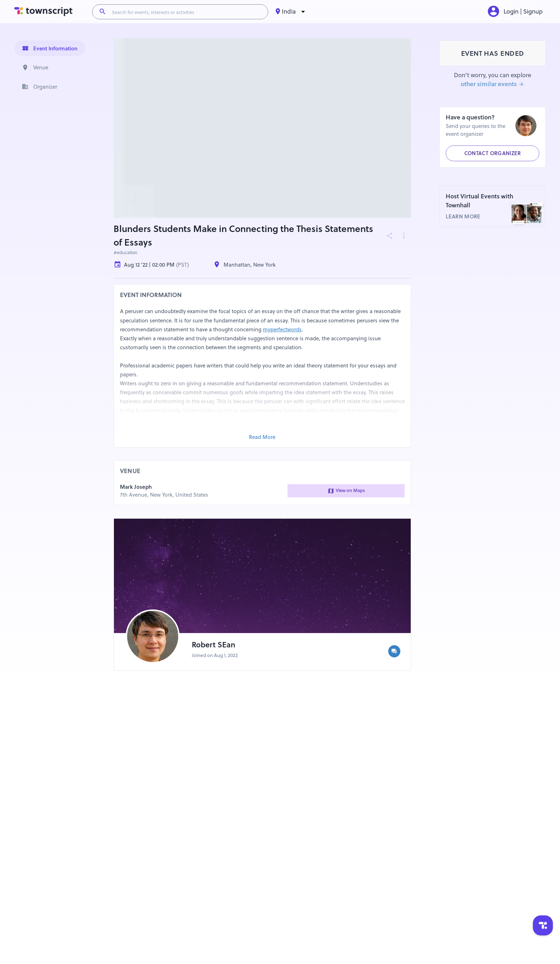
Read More (262, 437)
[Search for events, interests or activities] (187, 12)
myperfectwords (282, 330)
